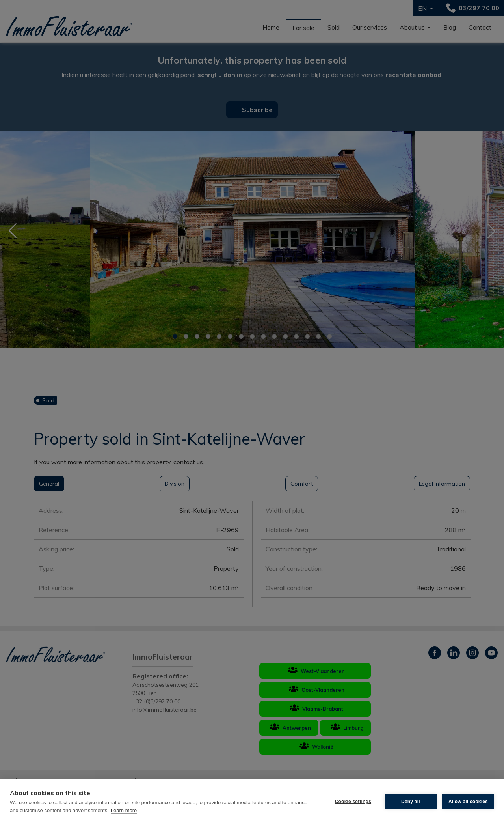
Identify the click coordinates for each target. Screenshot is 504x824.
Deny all (411, 802)
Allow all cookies (468, 802)
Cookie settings (353, 802)
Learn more (124, 810)
